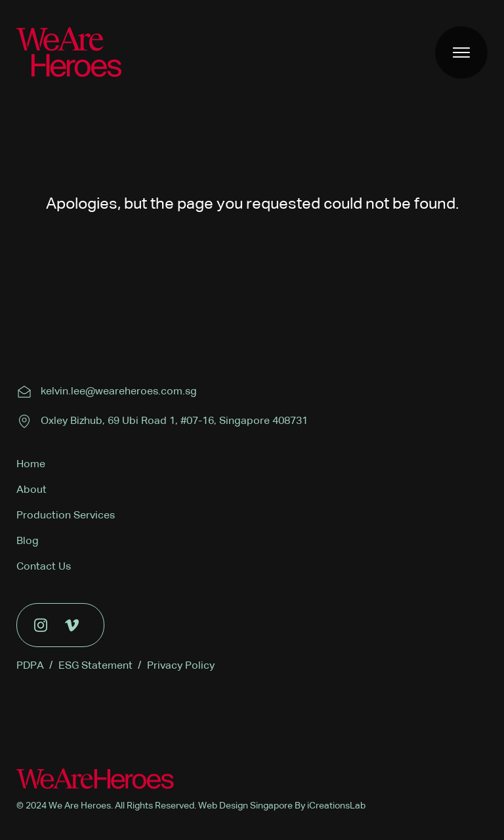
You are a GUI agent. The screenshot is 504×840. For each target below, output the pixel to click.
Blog (28, 541)
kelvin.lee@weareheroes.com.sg (119, 392)
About (31, 490)
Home (31, 465)
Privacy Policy (181, 666)
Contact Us (44, 567)
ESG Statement (100, 666)
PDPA (34, 666)
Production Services (66, 516)
